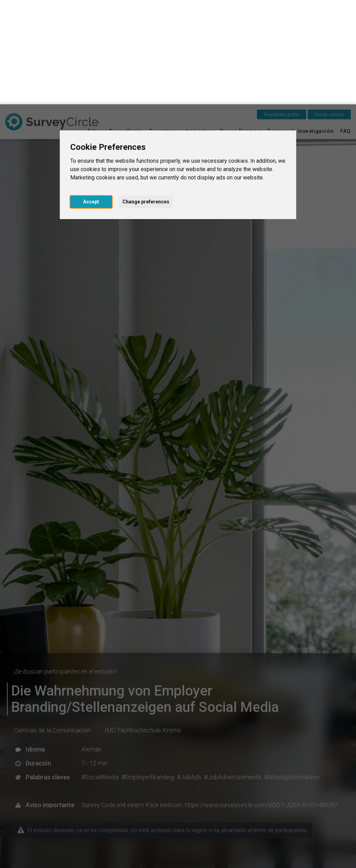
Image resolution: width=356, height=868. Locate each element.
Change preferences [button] (146, 97)
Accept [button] (91, 97)
